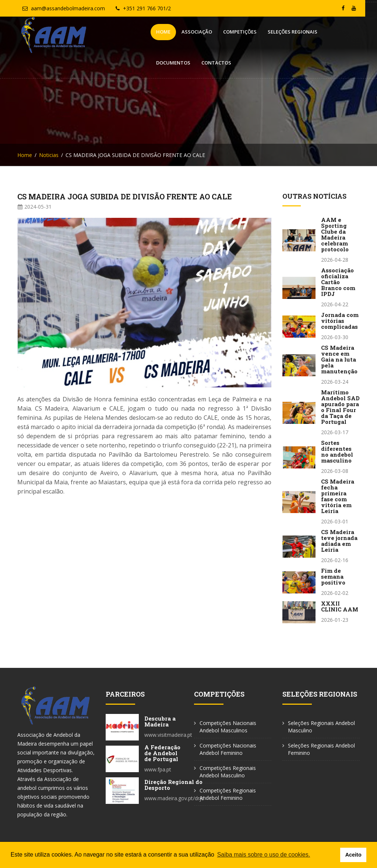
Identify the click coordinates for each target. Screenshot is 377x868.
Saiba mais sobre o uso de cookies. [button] (264, 855)
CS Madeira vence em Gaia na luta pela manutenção (339, 359)
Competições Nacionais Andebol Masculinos (228, 727)
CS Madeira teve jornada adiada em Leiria (339, 541)
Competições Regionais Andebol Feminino (228, 794)
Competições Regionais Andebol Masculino (228, 772)
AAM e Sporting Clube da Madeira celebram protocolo (335, 234)
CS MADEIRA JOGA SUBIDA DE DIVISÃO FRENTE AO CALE (125, 196)
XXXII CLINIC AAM (340, 606)
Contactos (339, 32)
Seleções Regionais (243, 32)
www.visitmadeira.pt (168, 735)
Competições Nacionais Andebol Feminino (228, 749)
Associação (147, 32)
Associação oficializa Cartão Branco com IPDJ (338, 282)
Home (114, 32)
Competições (191, 32)
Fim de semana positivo (333, 576)
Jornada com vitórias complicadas (340, 321)
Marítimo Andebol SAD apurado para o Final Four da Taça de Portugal (340, 407)
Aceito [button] (353, 855)
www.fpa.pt (158, 769)
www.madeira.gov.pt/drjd (174, 798)
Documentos (296, 32)
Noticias (49, 155)
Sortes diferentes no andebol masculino (337, 452)
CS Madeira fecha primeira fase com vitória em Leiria (338, 496)
